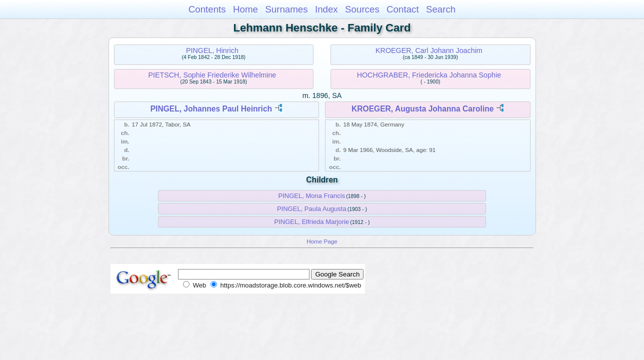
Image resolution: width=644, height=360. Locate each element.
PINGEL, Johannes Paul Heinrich (211, 109)
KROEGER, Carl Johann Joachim (429, 50)
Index (326, 9)
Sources (362, 9)
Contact (403, 9)
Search (441, 9)
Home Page (322, 241)
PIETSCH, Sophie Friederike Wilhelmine (212, 75)
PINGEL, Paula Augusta (312, 209)
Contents (207, 9)
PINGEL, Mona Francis (311, 196)
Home (245, 9)
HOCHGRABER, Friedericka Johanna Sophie (429, 75)
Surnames (286, 9)
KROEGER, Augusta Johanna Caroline (422, 109)
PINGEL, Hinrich (212, 50)
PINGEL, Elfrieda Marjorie (312, 222)
